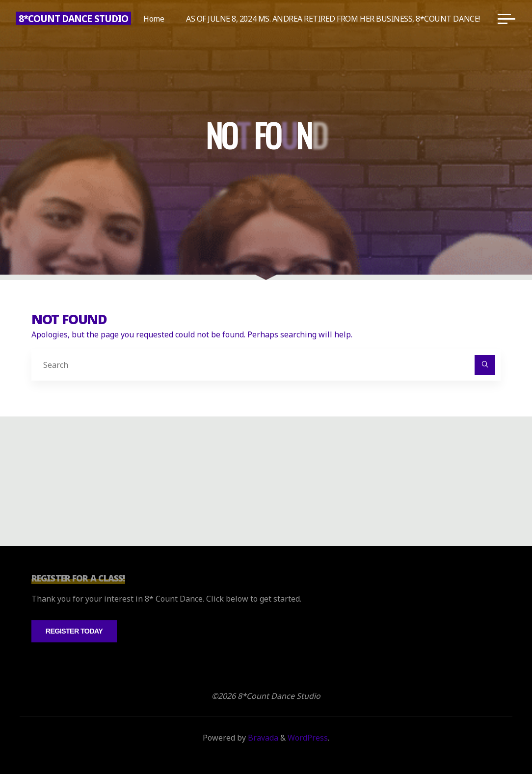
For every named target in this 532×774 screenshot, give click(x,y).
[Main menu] (506, 19)
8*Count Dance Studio (73, 18)
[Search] (485, 365)
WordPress (308, 738)
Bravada (262, 738)
